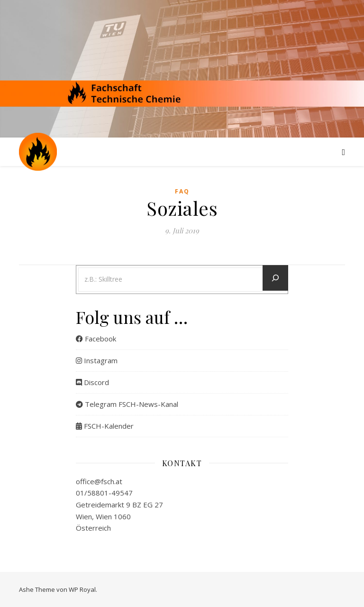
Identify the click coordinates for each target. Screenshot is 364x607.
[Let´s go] (275, 278)
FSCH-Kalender (105, 426)
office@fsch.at (99, 481)
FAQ (182, 191)
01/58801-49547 (104, 493)
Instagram (97, 360)
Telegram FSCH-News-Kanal (127, 404)
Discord (92, 382)
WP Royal (82, 589)
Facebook (96, 339)
